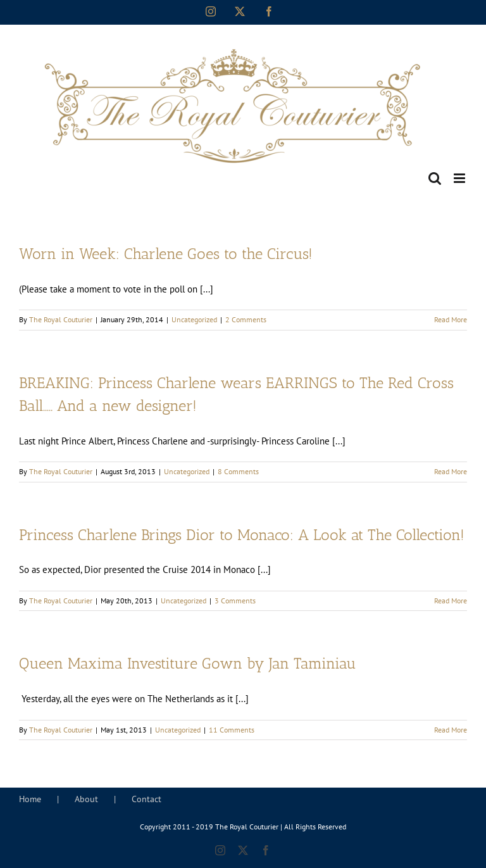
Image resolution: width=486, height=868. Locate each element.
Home (30, 799)
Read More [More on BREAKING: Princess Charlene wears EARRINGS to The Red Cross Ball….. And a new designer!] (451, 471)
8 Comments (238, 471)
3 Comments (235, 601)
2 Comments (246, 319)
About (86, 799)
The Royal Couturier (61, 319)
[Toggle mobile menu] (460, 178)
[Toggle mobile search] (435, 178)
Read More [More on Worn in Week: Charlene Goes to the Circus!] (451, 319)
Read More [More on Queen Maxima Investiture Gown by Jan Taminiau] (451, 730)
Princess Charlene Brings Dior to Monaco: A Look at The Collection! (242, 535)
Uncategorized (194, 319)
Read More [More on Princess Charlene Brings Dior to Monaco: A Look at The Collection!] (451, 601)
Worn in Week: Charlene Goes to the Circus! (166, 254)
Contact (146, 799)
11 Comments (232, 730)
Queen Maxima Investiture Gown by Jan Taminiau (188, 663)
